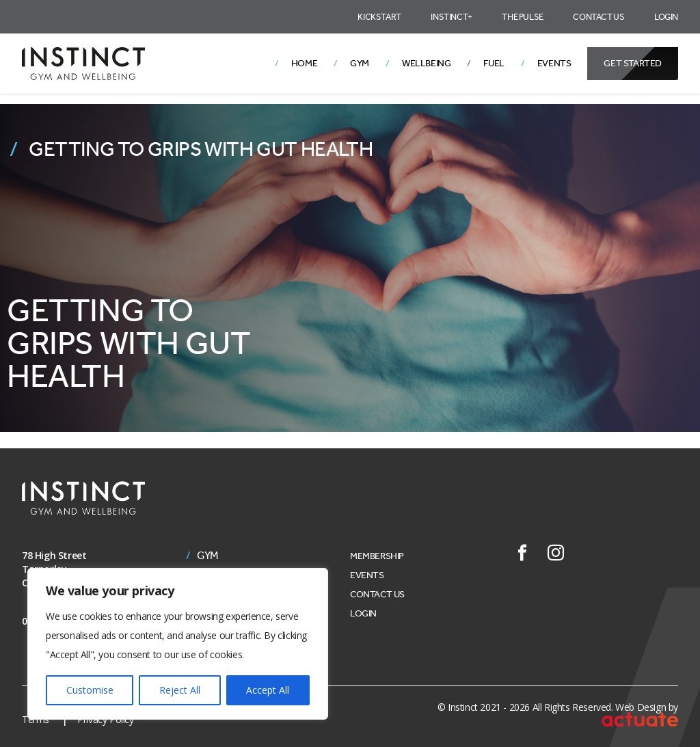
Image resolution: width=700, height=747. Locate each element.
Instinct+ (451, 17)
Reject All (180, 690)
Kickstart (379, 17)
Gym (360, 63)
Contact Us (598, 17)
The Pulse (522, 17)
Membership (377, 556)
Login (666, 17)
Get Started (633, 63)
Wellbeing (426, 63)
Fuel (494, 63)
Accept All (268, 690)
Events (554, 63)
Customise (90, 690)
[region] (178, 644)
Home (304, 63)
